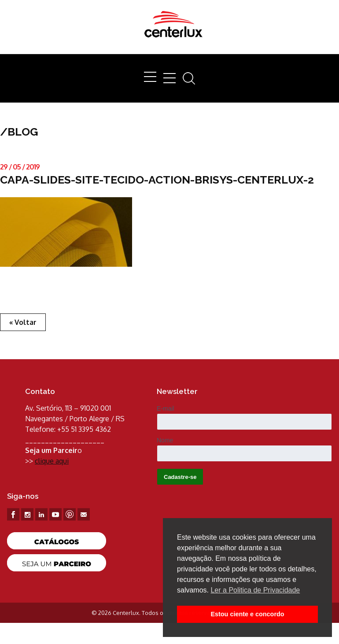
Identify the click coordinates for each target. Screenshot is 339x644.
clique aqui (52, 461)
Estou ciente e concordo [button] (247, 614)
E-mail (166, 408)
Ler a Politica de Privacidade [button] (255, 590)
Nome (165, 440)
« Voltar (23, 322)
